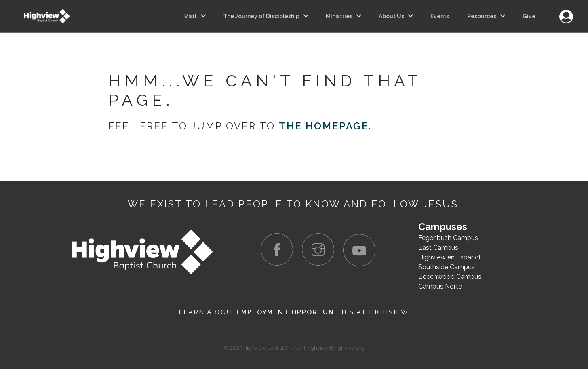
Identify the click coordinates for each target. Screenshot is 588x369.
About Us (391, 16)
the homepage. (325, 126)
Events (440, 16)
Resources (482, 16)
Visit (191, 16)
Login (566, 12)
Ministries (339, 16)
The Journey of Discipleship (261, 16)
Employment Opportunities (295, 312)
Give (529, 16)
